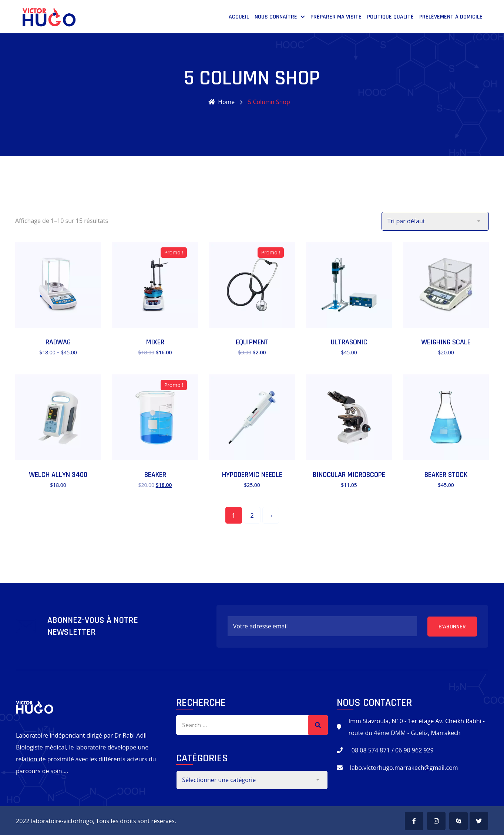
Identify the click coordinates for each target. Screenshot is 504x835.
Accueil (239, 17)
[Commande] (435, 221)
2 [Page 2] (252, 515)
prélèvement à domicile (451, 17)
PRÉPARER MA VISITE (336, 17)
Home (221, 102)
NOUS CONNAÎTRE (276, 17)
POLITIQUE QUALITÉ (390, 17)
